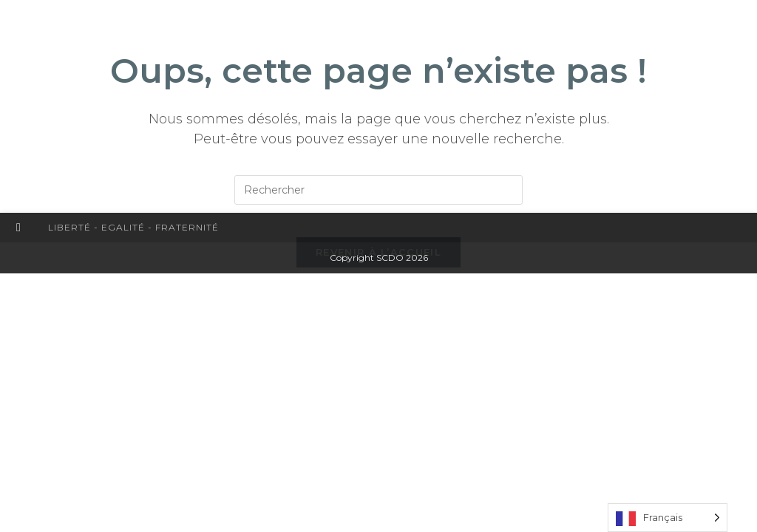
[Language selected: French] (668, 518)
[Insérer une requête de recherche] (378, 190)
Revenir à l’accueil (378, 265)
